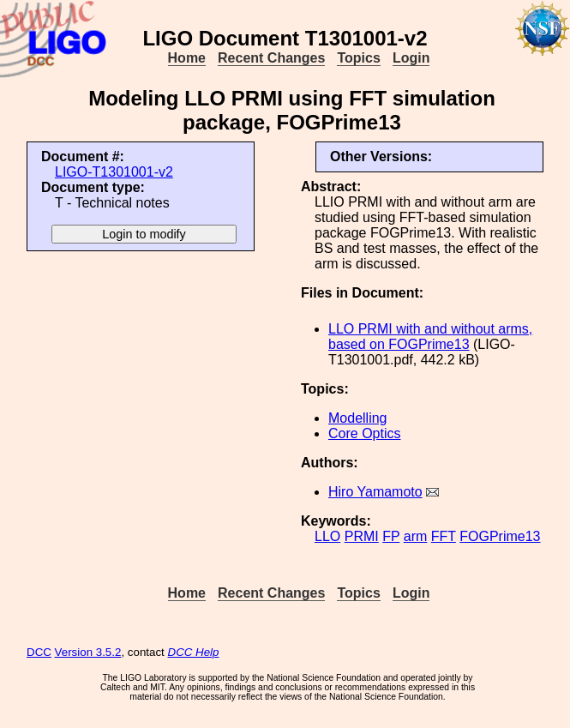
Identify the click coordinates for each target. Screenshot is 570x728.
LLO (327, 536)
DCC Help (194, 652)
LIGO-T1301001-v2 (114, 172)
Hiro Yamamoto (375, 492)
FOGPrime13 (500, 536)
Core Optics (364, 433)
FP (391, 536)
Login (411, 58)
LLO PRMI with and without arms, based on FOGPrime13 (430, 337)
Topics (358, 58)
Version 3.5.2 (88, 652)
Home (187, 58)
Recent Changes (271, 58)
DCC (39, 652)
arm (416, 536)
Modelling (357, 418)
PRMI (362, 536)
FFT (444, 536)
